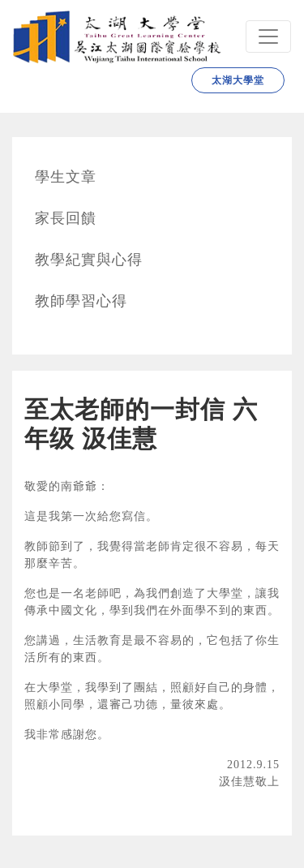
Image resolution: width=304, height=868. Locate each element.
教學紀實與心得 (89, 260)
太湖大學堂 (238, 80)
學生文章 (66, 177)
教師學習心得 (81, 301)
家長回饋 (66, 218)
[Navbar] (268, 37)
